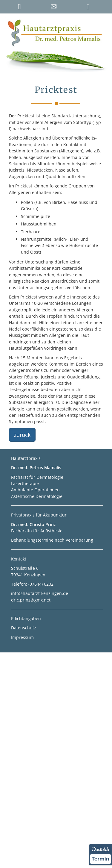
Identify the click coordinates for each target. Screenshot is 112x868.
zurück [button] (22, 435)
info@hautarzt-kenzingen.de (40, 593)
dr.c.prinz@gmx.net (31, 600)
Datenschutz (24, 628)
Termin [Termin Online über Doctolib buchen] (101, 859)
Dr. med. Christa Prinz (33, 524)
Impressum (22, 637)
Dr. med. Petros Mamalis (36, 468)
